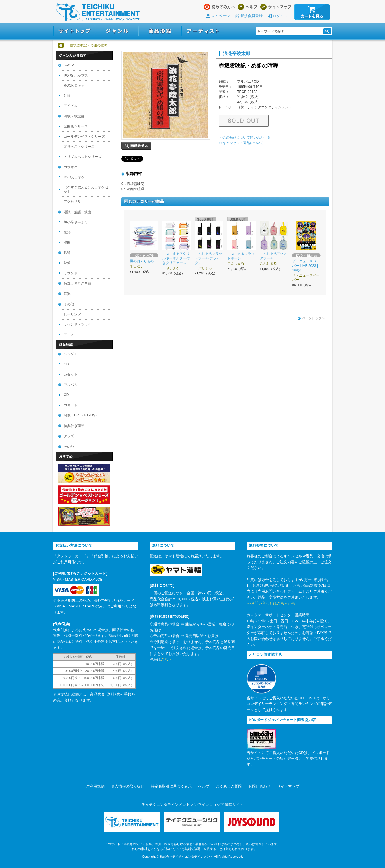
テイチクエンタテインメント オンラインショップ (98, 12)
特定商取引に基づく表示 (171, 786)
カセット (71, 374)
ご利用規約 (95, 786)
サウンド (71, 273)
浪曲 (67, 242)
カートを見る (312, 12)
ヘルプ (248, 7)
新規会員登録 (251, 16)
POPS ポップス (76, 76)
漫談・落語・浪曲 (77, 212)
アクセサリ (72, 202)
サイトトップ (74, 31)
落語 (67, 232)
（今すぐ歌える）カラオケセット (86, 189)
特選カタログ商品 (77, 283)
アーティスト (203, 31)
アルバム (71, 385)
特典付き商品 (74, 426)
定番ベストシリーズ (79, 147)
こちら (166, 659)
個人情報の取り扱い (128, 786)
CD (66, 364)
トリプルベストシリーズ (83, 157)
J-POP (69, 65)
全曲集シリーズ (76, 126)
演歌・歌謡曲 (74, 116)
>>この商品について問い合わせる (245, 137)
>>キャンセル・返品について (241, 143)
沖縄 (67, 96)
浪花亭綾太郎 (237, 53)
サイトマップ (276, 7)
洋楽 (67, 294)
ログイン (280, 16)
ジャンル (117, 31)
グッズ (69, 436)
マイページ (221, 16)
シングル (71, 354)
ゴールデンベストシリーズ (84, 137)
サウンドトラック (77, 324)
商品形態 (160, 31)
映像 (67, 263)
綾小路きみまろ (76, 222)
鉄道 (67, 253)
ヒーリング (72, 314)
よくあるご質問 (229, 786)
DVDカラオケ (74, 177)
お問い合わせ (259, 786)
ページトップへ (311, 318)
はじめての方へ (219, 7)
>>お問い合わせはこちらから (271, 603)
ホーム (61, 45)
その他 (69, 304)
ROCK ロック (74, 86)
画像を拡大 (136, 146)
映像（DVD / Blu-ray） (81, 415)
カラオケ (71, 167)
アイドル (71, 106)
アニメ (69, 335)
